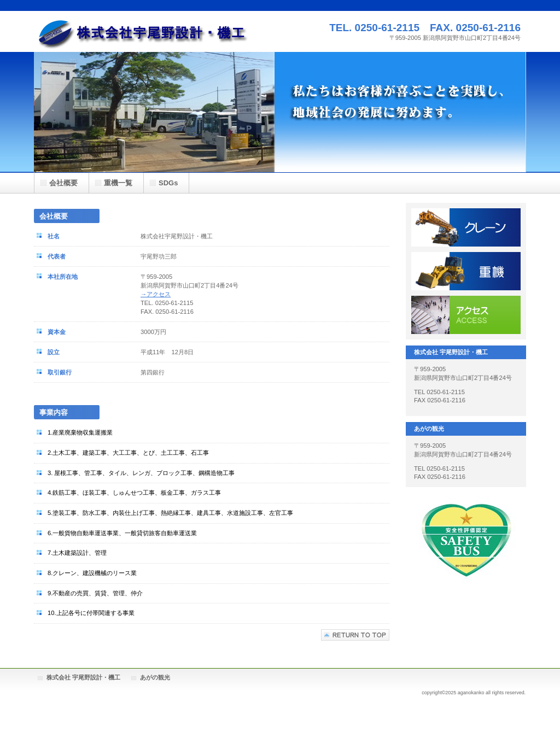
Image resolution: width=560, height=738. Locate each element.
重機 (466, 271)
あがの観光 (155, 677)
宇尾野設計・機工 (143, 31)
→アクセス (156, 294)
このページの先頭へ (355, 635)
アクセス (466, 315)
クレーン (466, 227)
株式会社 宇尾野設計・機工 (83, 677)
